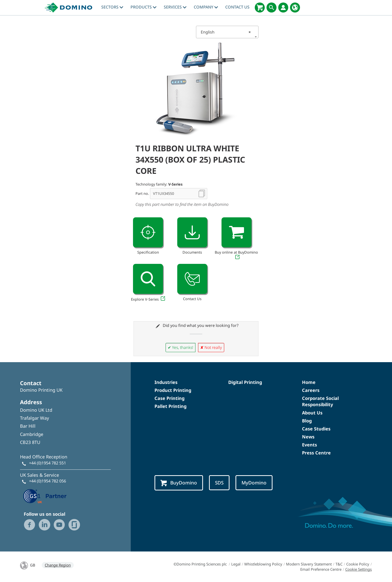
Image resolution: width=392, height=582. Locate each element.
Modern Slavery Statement (309, 564)
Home (309, 382)
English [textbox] (226, 32)
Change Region (58, 565)
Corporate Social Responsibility (320, 401)
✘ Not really (211, 347)
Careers (311, 390)
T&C (339, 564)
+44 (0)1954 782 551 (47, 463)
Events (309, 445)
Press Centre (316, 453)
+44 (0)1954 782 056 (47, 481)
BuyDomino (179, 483)
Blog (307, 421)
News (308, 437)
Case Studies (316, 429)
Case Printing (169, 398)
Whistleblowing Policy (263, 564)
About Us (312, 413)
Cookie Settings (358, 569)
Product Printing (173, 390)
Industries (166, 382)
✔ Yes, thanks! (180, 347)
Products (143, 7)
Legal (236, 564)
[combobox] (227, 32)
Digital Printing (245, 382)
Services (175, 7)
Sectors (112, 7)
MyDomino (254, 483)
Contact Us (237, 7)
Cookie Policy (358, 564)
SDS (219, 483)
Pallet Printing (170, 406)
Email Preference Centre (321, 569)
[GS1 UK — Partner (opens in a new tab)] (45, 496)
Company (206, 7)
